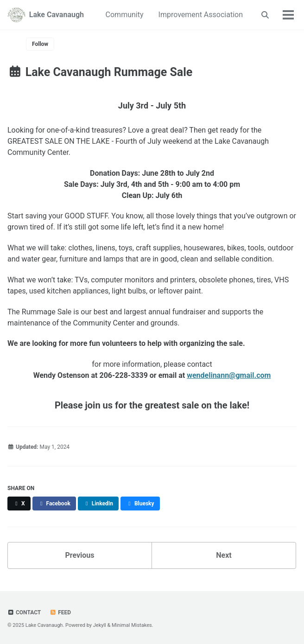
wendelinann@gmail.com (229, 375)
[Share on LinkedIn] (98, 504)
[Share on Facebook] (54, 504)
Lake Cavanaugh (57, 15)
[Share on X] (19, 504)
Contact (24, 612)
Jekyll (100, 625)
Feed (60, 612)
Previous (79, 555)
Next (224, 555)
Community (125, 15)
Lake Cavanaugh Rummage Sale (100, 72)
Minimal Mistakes (132, 625)
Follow (40, 44)
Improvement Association (201, 15)
